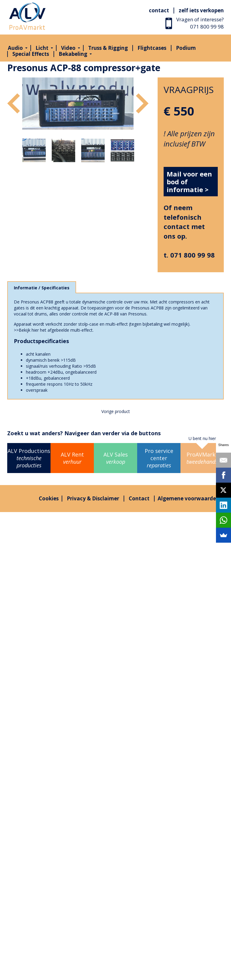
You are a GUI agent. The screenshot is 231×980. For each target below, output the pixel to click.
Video (68, 48)
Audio (15, 48)
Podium (186, 48)
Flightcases (152, 48)
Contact (159, 10)
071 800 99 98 (207, 27)
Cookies (49, 498)
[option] (78, 104)
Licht (42, 48)
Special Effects (31, 54)
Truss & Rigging (108, 48)
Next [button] (142, 103)
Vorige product (116, 411)
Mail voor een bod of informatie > (189, 182)
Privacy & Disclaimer (93, 498)
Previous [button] (14, 103)
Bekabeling (73, 54)
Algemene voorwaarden (188, 498)
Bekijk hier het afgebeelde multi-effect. (56, 330)
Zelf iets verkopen (201, 10)
